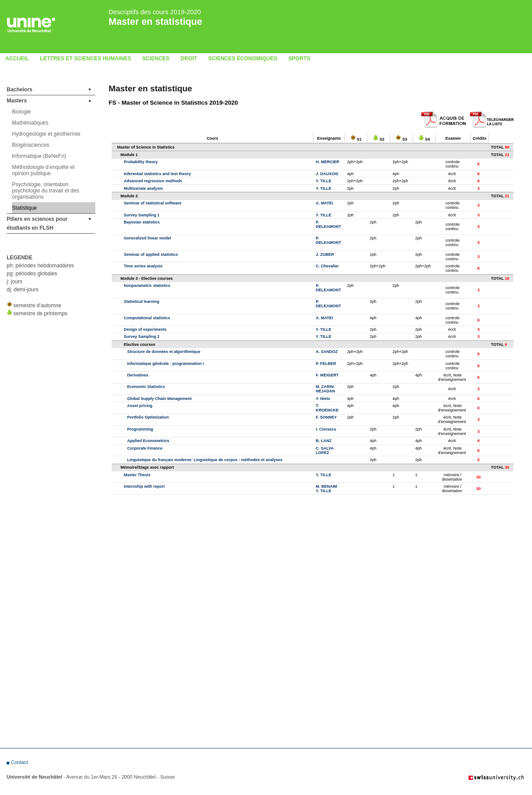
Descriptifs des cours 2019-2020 (155, 12)
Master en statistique (155, 22)
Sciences (156, 59)
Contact (20, 762)
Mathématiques (30, 123)
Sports (299, 59)
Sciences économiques (243, 59)
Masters (17, 101)
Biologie (22, 112)
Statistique (24, 208)
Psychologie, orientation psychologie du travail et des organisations (45, 191)
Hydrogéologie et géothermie (46, 134)
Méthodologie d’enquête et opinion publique (43, 170)
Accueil (17, 59)
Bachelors (20, 90)
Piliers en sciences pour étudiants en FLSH (37, 223)
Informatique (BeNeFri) (39, 156)
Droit (189, 59)
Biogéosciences (31, 145)
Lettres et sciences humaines (85, 59)
